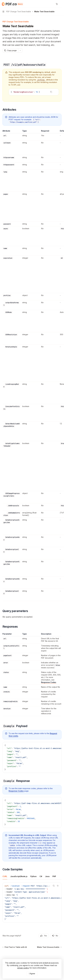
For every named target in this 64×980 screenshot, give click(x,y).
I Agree (32, 974)
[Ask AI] (55, 92)
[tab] (5, 876)
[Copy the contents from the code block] (51, 92)
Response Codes (49, 682)
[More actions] (61, 4)
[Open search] (52, 4)
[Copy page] (10, 50)
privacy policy (23, 968)
